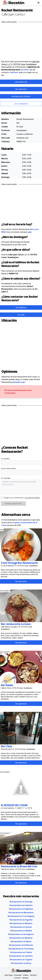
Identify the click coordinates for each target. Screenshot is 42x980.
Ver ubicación (21, 89)
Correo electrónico (8, 468)
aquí (30, 232)
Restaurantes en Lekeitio (21, 905)
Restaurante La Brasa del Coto (19, 866)
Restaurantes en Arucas (21, 927)
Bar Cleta (6, 746)
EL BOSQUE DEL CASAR (14, 805)
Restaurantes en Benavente (21, 913)
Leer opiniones (21, 82)
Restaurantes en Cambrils (21, 956)
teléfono (14, 72)
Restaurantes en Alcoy (21, 963)
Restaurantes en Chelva (21, 952)
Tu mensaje (6, 478)
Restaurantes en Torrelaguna (21, 916)
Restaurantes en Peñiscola (21, 945)
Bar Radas (7, 685)
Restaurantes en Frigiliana (21, 909)
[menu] (38, 3)
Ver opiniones (21, 581)
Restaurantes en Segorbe (21, 920)
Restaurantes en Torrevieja (21, 949)
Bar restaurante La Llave (16, 624)
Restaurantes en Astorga (21, 902)
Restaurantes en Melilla (21, 931)
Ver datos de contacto (21, 96)
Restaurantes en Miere (21, 941)
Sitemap (25, 978)
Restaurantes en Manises (21, 923)
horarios (25, 70)
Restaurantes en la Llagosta (21, 934)
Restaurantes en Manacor (21, 938)
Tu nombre (5, 459)
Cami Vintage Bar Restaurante (19, 563)
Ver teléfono (21, 307)
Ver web (21, 315)
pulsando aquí (19, 382)
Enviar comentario (13, 504)
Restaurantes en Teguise (21, 960)
